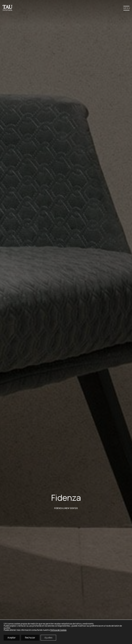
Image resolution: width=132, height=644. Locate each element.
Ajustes (48, 638)
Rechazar (30, 638)
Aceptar (12, 638)
